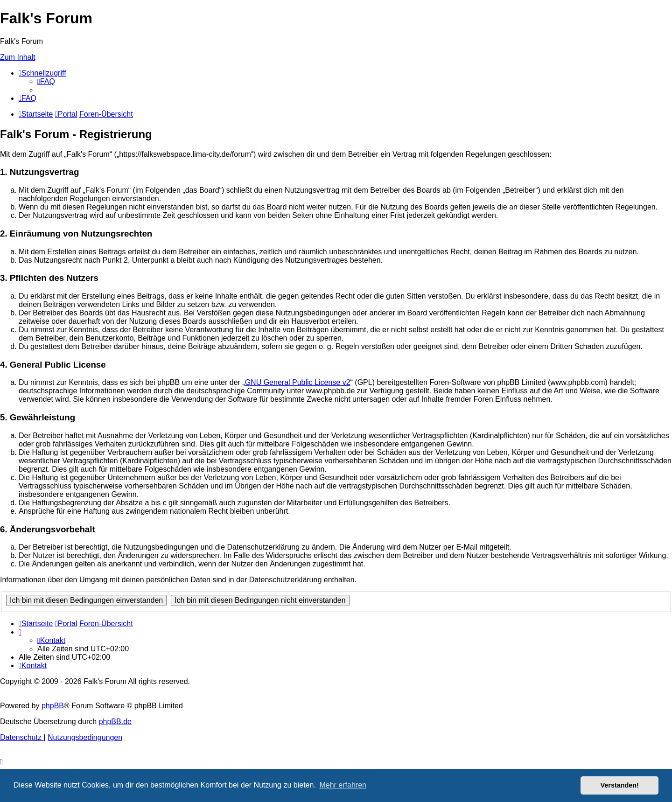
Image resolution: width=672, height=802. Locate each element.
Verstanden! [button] (620, 785)
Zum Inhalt (18, 57)
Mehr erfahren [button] (343, 785)
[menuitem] (46, 81)
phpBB (53, 706)
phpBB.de (115, 722)
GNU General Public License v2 (298, 382)
